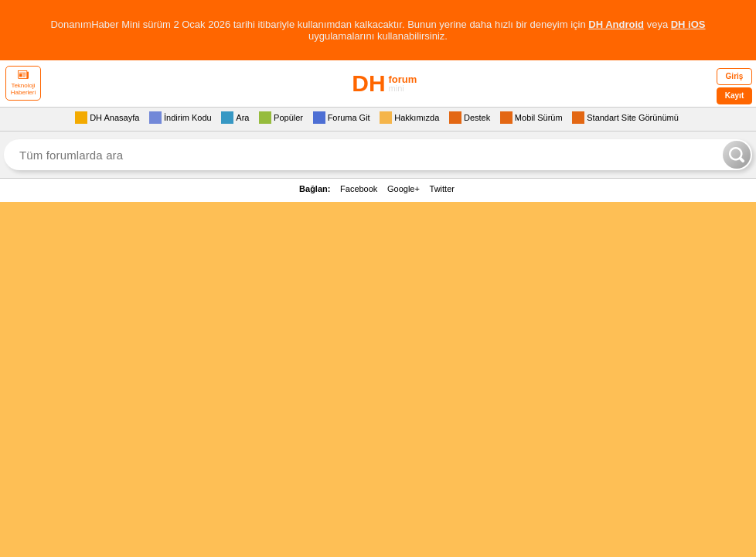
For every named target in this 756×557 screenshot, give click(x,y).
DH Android (616, 24)
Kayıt (734, 96)
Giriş (735, 76)
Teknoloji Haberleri (23, 83)
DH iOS (688, 24)
